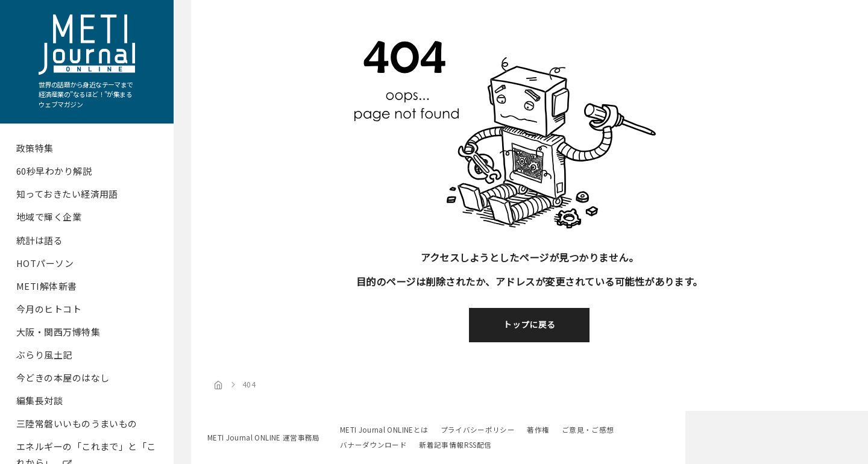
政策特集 (35, 148)
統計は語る (39, 240)
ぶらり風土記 (44, 355)
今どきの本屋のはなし (63, 378)
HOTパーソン (45, 263)
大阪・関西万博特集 (58, 332)
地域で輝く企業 (49, 217)
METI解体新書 (47, 286)
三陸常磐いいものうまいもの (77, 423)
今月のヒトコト (49, 309)
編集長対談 (39, 400)
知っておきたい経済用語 (67, 194)
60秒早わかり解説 (54, 171)
